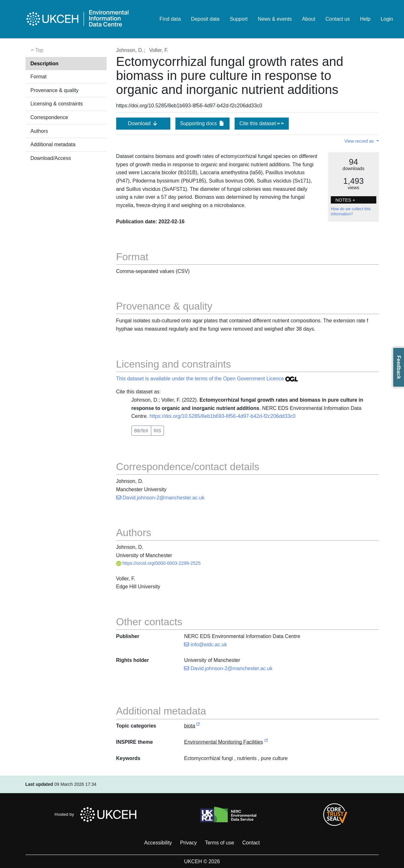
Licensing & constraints (57, 104)
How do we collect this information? (351, 212)
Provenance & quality (55, 90)
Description (45, 64)
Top (37, 50)
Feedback (399, 367)
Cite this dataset (262, 123)
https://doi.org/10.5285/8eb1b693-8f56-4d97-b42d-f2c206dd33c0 (222, 416)
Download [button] (143, 123)
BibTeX (141, 431)
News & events (275, 19)
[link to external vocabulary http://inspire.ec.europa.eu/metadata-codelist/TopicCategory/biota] (198, 726)
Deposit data (205, 19)
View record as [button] (360, 141)
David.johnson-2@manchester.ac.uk (160, 498)
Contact (251, 843)
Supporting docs (202, 123)
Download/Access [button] (51, 158)
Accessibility (158, 843)
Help (365, 19)
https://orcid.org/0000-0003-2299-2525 (159, 563)
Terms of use (220, 843)
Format (39, 77)
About (308, 19)
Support (239, 19)
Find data (170, 19)
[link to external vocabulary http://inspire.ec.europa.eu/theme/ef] (266, 742)
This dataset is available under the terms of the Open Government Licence (207, 379)
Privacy (188, 843)
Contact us (337, 19)
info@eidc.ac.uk (206, 645)
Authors (39, 131)
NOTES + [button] (345, 200)
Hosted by (97, 814)
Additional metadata (53, 144)
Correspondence (49, 117)
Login (387, 19)
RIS (157, 431)
